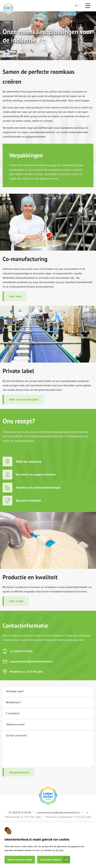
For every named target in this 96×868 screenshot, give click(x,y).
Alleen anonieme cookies (20, 860)
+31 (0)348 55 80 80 (21, 651)
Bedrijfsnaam (14, 702)
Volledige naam (15, 691)
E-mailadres (13, 713)
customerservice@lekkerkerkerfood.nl (31, 661)
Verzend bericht (19, 772)
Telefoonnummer (15, 724)
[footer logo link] (48, 796)
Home (11, 56)
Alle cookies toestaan (51, 860)
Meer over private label (24, 399)
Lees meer (15, 296)
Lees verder (16, 601)
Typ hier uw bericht (16, 735)
